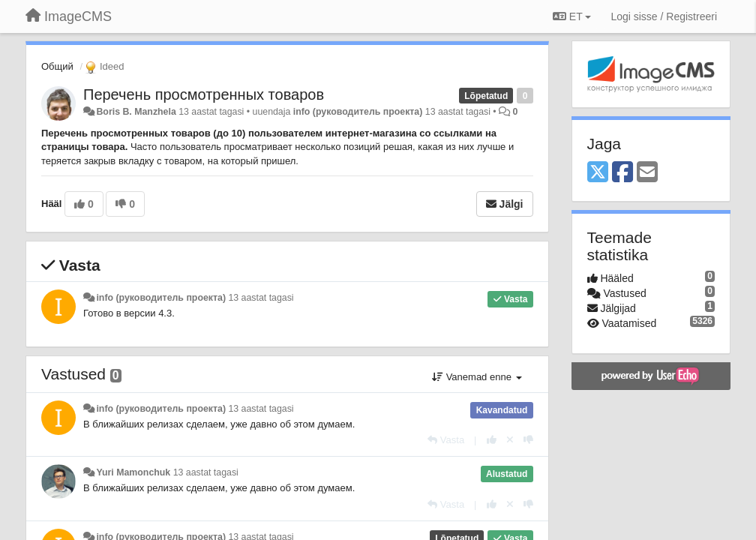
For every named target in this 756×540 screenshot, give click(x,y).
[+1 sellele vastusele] (492, 440)
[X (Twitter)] (598, 173)
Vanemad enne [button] (477, 377)
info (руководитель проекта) (358, 112)
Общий (57, 66)
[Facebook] (622, 173)
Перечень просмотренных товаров (204, 94)
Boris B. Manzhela (136, 112)
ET (572, 16)
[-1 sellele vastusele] (528, 440)
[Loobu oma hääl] (510, 440)
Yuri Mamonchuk (133, 472)
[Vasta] (446, 440)
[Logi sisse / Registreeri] (664, 16)
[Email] (647, 173)
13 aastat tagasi (261, 298)
